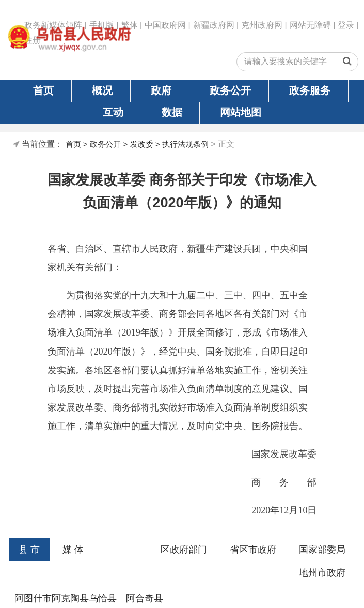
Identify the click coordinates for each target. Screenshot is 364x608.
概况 (102, 90)
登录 (346, 25)
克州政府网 (262, 25)
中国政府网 (165, 25)
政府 (161, 90)
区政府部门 (184, 550)
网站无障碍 (310, 25)
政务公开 (230, 90)
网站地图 (241, 112)
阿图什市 (33, 598)
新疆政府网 (214, 25)
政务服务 (310, 90)
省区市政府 (253, 550)
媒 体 (73, 550)
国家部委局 (322, 550)
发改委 (142, 144)
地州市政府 (322, 573)
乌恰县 (103, 598)
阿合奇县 (145, 598)
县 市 (29, 550)
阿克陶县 (70, 598)
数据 (172, 112)
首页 (43, 90)
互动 (113, 112)
